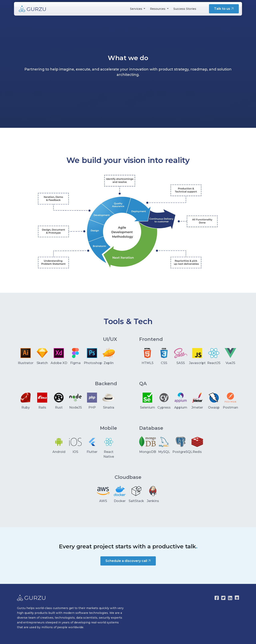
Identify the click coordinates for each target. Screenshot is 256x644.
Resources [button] (158, 9)
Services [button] (136, 9)
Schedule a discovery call (128, 561)
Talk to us (224, 9)
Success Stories (185, 9)
